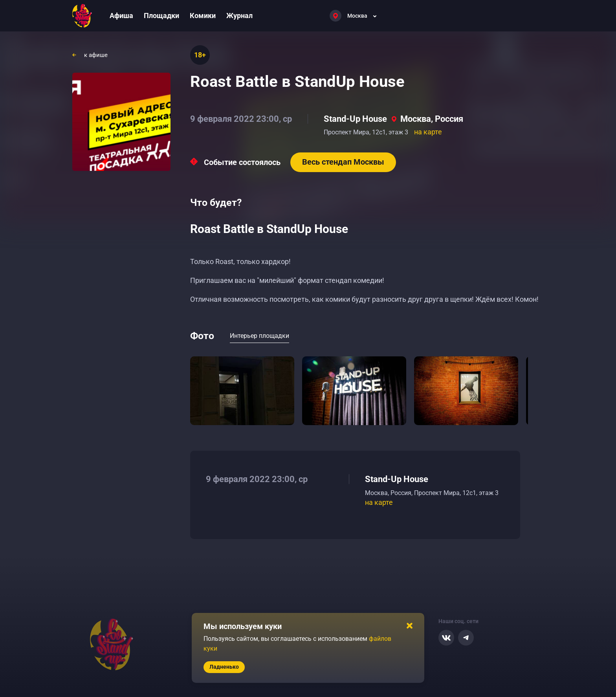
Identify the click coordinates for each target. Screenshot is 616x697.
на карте (428, 132)
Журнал (239, 16)
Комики (203, 16)
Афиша (121, 16)
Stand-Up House (355, 119)
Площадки (161, 16)
